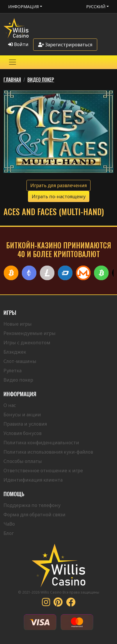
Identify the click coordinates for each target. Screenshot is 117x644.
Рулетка (13, 371)
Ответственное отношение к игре (43, 471)
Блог (9, 533)
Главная (12, 80)
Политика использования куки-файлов (48, 452)
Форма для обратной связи (34, 515)
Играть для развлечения (58, 185)
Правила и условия (25, 424)
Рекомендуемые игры (30, 333)
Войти (18, 44)
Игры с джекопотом (27, 343)
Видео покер (18, 380)
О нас (10, 405)
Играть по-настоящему (59, 196)
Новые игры (18, 324)
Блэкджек (15, 352)
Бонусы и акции (22, 415)
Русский (96, 7)
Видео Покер (41, 80)
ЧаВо (9, 524)
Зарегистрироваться (65, 45)
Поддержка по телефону (32, 505)
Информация (23, 7)
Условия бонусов (23, 433)
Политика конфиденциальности (41, 443)
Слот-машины (20, 361)
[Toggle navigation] (13, 62)
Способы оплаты (23, 461)
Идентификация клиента (33, 480)
